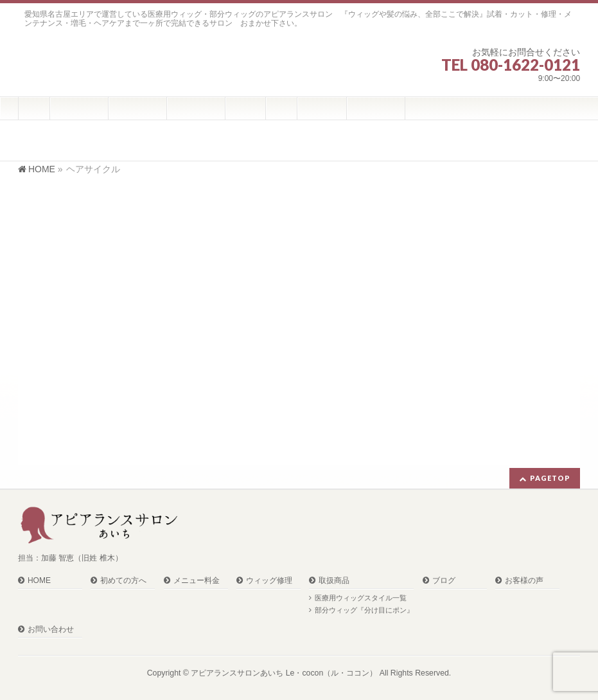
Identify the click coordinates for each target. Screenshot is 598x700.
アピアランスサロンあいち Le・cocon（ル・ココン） (284, 673)
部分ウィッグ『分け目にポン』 (364, 610)
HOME (39, 581)
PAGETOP (550, 478)
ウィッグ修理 (269, 581)
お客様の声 (524, 581)
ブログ (444, 581)
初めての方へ (123, 581)
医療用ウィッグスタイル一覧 (361, 598)
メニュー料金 (197, 581)
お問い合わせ (51, 630)
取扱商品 (334, 581)
